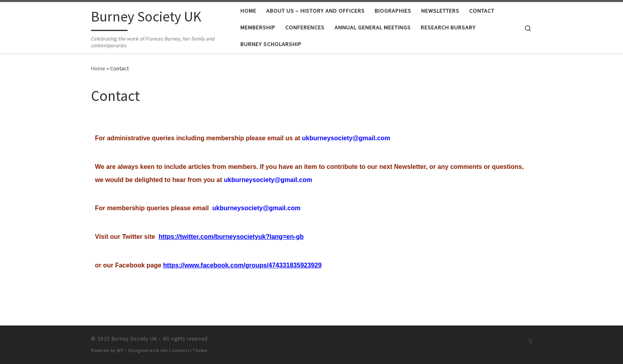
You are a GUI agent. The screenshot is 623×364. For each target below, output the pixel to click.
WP (120, 350)
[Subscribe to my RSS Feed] (531, 341)
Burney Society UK (134, 339)
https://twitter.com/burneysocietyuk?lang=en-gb (231, 237)
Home (98, 68)
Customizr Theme (188, 350)
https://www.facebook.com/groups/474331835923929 (243, 265)
